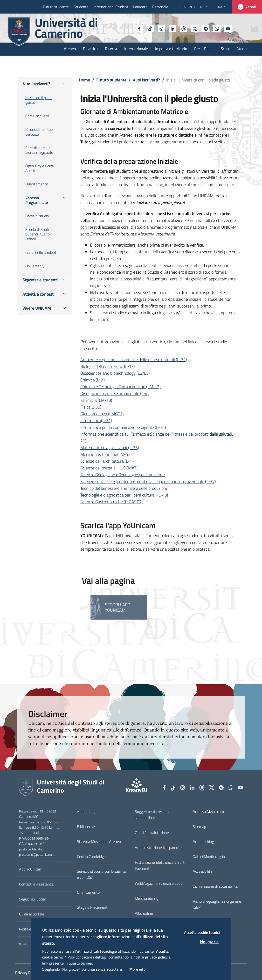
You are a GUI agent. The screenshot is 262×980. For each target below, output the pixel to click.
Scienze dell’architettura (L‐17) (108, 461)
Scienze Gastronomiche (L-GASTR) (111, 502)
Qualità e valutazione (152, 833)
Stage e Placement (92, 907)
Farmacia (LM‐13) (96, 400)
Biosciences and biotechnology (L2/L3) (115, 373)
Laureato (140, 7)
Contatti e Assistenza (36, 884)
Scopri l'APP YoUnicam (118, 607)
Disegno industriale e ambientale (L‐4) (114, 393)
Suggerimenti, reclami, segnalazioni (152, 815)
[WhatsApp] (205, 28)
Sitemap (199, 826)
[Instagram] (149, 28)
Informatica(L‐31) (96, 421)
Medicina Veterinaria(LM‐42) (106, 454)
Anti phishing (203, 841)
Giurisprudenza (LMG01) (102, 414)
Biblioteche (86, 826)
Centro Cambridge (91, 856)
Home (84, 80)
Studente (81, 7)
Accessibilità (203, 871)
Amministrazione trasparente (158, 848)
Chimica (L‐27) (93, 380)
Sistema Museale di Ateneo (99, 841)
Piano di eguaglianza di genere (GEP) (217, 904)
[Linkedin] (160, 28)
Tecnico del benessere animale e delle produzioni (124, 488)
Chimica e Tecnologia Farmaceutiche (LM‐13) (121, 387)
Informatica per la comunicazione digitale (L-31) (123, 427)
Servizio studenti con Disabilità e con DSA (101, 874)
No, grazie (209, 942)
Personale (160, 7)
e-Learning (86, 812)
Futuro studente (56, 7)
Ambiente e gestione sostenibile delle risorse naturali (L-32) (134, 360)
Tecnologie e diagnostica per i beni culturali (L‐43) (124, 495)
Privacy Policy (27, 973)
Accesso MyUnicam (208, 812)
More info (137, 969)
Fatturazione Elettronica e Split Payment (160, 865)
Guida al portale (32, 914)
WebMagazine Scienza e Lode (159, 883)
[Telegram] (194, 28)
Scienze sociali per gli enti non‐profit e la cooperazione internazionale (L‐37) (148, 481)
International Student (111, 7)
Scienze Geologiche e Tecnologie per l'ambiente (123, 475)
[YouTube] (216, 28)
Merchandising (147, 898)
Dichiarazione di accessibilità (215, 886)
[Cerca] (250, 29)
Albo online (144, 913)
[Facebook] (127, 28)
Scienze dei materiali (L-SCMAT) (109, 468)
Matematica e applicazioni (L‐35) (110, 448)
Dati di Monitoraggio (209, 856)
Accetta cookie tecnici (202, 932)
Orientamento (88, 892)
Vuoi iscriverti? (146, 80)
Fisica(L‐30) (91, 407)
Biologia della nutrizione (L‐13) (108, 366)
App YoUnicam (31, 869)
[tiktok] (138, 28)
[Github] (172, 28)
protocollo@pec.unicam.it (37, 855)
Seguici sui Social (32, 899)
